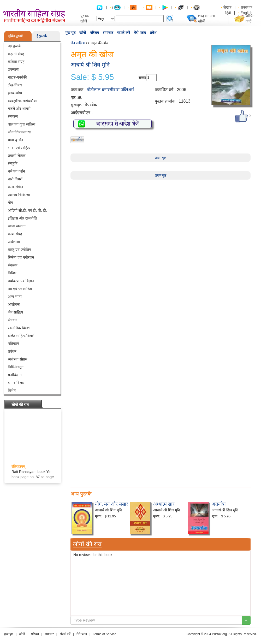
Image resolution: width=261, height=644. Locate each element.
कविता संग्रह (16, 62)
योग (10, 203)
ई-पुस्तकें (42, 36)
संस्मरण (13, 116)
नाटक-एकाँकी (17, 77)
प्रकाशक (247, 7)
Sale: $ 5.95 (92, 77)
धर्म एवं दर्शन (16, 171)
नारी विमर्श (15, 179)
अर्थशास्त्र (14, 242)
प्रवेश (153, 33)
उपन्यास (13, 69)
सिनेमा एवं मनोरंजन (21, 257)
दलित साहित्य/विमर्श (21, 336)
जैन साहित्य (15, 312)
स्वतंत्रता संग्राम (17, 359)
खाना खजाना (17, 226)
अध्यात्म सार (164, 504)
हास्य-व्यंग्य (15, 93)
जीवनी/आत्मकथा (19, 132)
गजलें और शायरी (19, 109)
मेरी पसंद (140, 33)
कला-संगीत (15, 187)
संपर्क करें (124, 33)
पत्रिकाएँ (13, 344)
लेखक (227, 7)
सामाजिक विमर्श (19, 328)
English (246, 13)
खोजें (83, 33)
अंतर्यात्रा (219, 504)
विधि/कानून (16, 367)
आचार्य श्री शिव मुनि (90, 65)
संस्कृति (13, 163)
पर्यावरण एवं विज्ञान (21, 281)
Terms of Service (105, 634)
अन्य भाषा (15, 297)
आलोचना (14, 304)
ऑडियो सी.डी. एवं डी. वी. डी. (27, 210)
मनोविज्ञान (15, 375)
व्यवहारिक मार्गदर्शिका (23, 101)
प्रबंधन (12, 351)
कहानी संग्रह (16, 54)
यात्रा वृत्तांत (15, 140)
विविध (12, 273)
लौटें (79, 139)
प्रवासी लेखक (17, 156)
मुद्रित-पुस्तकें (16, 36)
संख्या (142, 78)
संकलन (13, 265)
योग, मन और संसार (112, 504)
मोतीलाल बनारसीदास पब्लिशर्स (110, 90)
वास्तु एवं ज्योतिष (19, 250)
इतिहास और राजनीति (22, 218)
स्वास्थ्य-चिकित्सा (19, 195)
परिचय (94, 33)
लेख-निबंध (15, 85)
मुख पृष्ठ (70, 33)
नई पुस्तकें (14, 46)
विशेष (12, 391)
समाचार (108, 33)
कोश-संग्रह (15, 234)
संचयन (12, 320)
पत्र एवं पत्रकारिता (20, 289)
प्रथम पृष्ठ (161, 158)
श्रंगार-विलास (17, 383)
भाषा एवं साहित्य (19, 148)
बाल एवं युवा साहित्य (22, 124)
